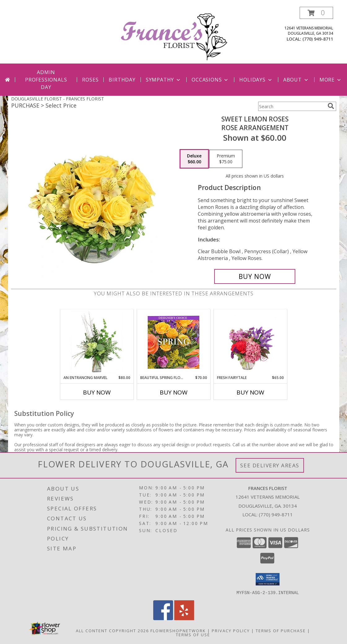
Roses (90, 80)
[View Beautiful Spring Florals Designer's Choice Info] (173, 342)
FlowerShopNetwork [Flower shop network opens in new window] (178, 630)
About (296, 80)
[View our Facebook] (163, 618)
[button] (316, 13)
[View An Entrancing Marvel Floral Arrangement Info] (97, 342)
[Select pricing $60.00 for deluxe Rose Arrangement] (194, 159)
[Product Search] (292, 106)
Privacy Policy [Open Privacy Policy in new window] (231, 630)
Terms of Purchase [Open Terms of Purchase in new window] (281, 630)
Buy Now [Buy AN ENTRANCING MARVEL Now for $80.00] (97, 392)
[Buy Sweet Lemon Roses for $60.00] (255, 276)
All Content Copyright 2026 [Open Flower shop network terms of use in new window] (112, 630)
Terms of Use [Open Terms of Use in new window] (193, 634)
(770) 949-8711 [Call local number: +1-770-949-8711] (318, 39)
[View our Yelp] (184, 618)
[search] (331, 106)
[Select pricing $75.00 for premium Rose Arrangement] (226, 159)
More (331, 80)
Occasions (210, 80)
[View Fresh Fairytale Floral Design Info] (250, 342)
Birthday (122, 80)
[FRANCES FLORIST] (174, 35)
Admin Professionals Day (46, 80)
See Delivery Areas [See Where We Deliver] (270, 465)
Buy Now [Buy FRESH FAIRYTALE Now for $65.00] (250, 392)
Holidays (256, 80)
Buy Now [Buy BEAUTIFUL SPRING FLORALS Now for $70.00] (174, 392)
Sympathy (164, 80)
